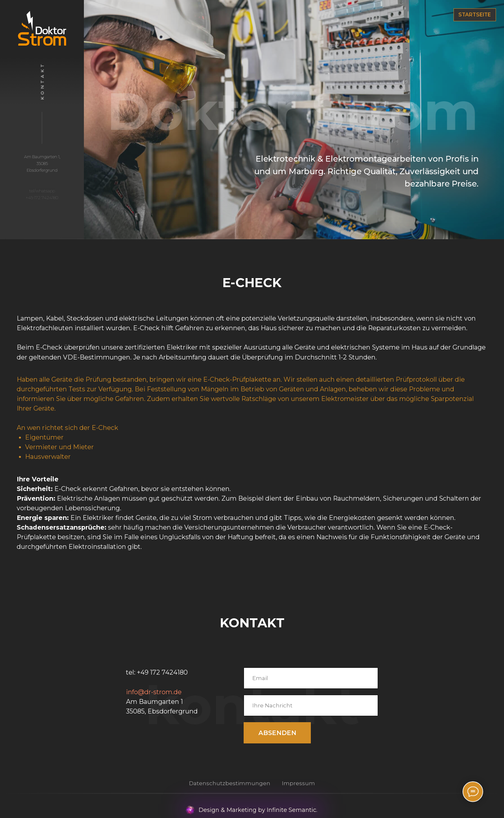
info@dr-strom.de (154, 692)
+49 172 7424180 (162, 672)
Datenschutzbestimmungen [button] (230, 783)
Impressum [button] (298, 783)
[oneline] (311, 705)
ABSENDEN (277, 733)
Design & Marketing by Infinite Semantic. (258, 810)
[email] (311, 678)
